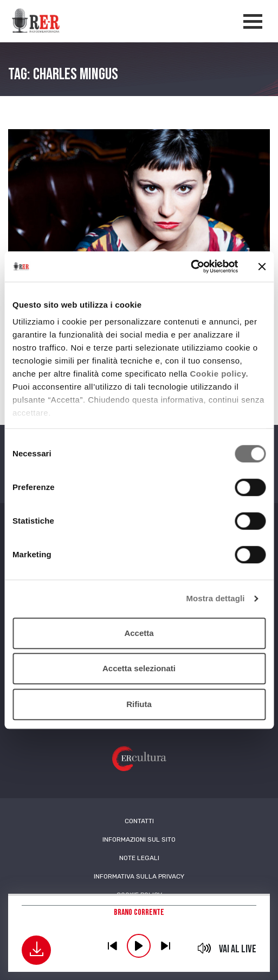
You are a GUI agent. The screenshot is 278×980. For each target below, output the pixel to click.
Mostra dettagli (215, 598)
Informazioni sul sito (139, 839)
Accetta (139, 633)
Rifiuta (139, 704)
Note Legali (139, 858)
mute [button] (205, 948)
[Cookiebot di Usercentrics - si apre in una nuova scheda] (190, 266)
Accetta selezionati (139, 668)
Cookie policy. (219, 374)
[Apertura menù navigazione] (253, 21)
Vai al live (238, 949)
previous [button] (112, 946)
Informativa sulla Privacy (139, 876)
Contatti (139, 821)
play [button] (139, 946)
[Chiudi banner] (262, 266)
